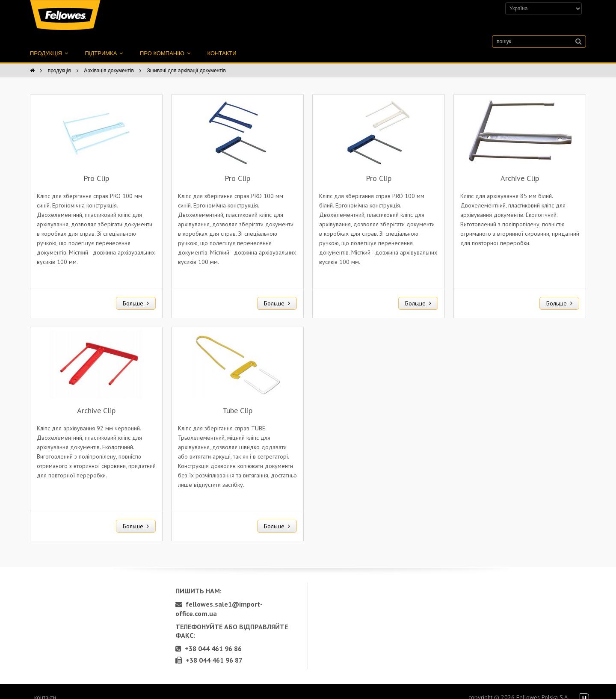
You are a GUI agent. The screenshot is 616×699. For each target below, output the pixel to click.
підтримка (104, 44)
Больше (136, 294)
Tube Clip (237, 401)
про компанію (165, 44)
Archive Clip (520, 169)
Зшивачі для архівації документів (186, 61)
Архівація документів (109, 61)
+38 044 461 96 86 (209, 639)
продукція (49, 44)
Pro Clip (96, 169)
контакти (222, 44)
